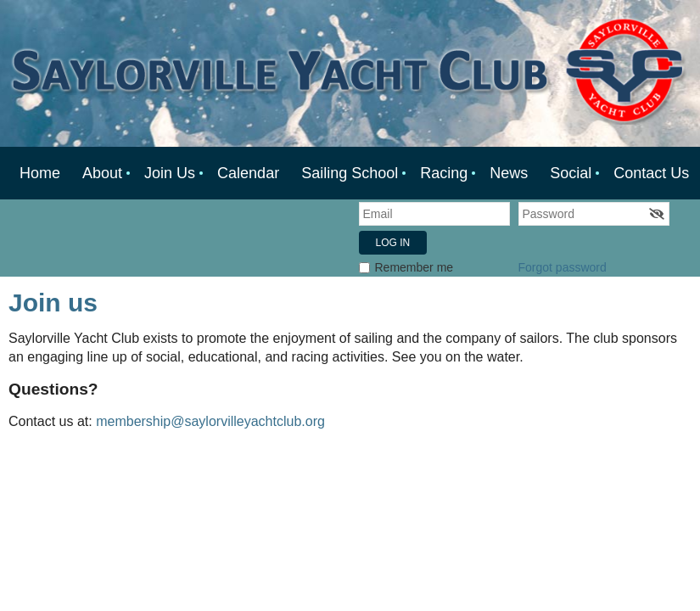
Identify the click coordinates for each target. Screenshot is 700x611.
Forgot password (563, 267)
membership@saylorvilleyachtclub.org (210, 421)
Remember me (414, 267)
